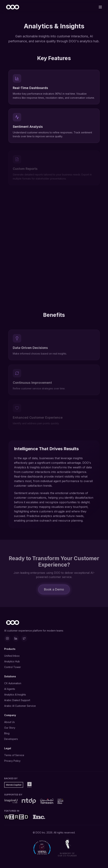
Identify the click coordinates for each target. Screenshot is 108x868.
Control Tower (13, 667)
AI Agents (10, 689)
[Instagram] (7, 638)
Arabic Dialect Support (17, 700)
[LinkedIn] (16, 638)
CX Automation (13, 683)
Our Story (10, 728)
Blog (7, 733)
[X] (24, 638)
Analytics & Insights (15, 695)
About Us (9, 722)
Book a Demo (54, 591)
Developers (11, 739)
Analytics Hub (12, 661)
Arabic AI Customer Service (20, 706)
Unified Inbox (12, 656)
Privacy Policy (12, 761)
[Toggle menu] (100, 7)
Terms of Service (14, 755)
